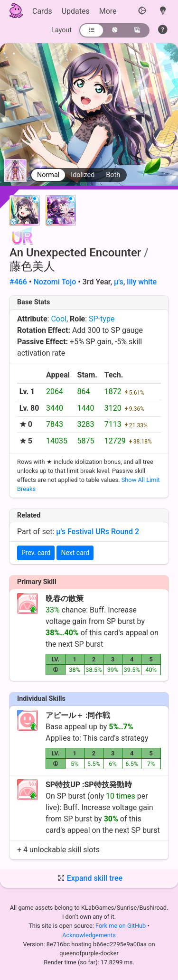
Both (113, 175)
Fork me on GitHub (122, 926)
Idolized (83, 175)
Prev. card (36, 553)
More (108, 11)
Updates (76, 11)
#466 (18, 282)
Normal (48, 175)
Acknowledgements (89, 935)
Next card (75, 553)
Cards (42, 11)
